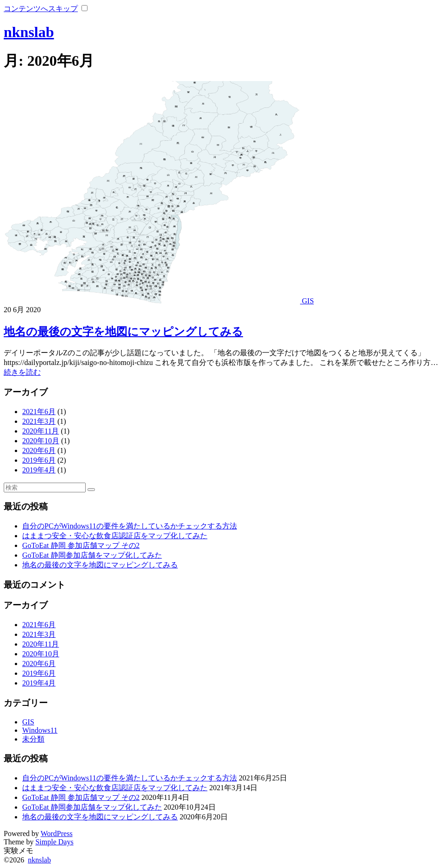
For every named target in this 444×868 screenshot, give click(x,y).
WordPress (57, 833)
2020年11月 (41, 431)
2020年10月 (41, 441)
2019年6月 (39, 460)
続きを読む (22, 372)
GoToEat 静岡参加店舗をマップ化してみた (92, 555)
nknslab (29, 32)
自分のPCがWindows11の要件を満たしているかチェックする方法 (130, 526)
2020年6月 (39, 450)
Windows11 (40, 730)
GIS (308, 301)
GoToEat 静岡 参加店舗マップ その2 (81, 545)
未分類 (33, 739)
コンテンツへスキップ (41, 9)
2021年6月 (39, 412)
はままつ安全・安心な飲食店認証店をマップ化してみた (115, 536)
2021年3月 (39, 421)
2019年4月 (39, 470)
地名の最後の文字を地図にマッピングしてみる (123, 332)
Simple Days (54, 842)
